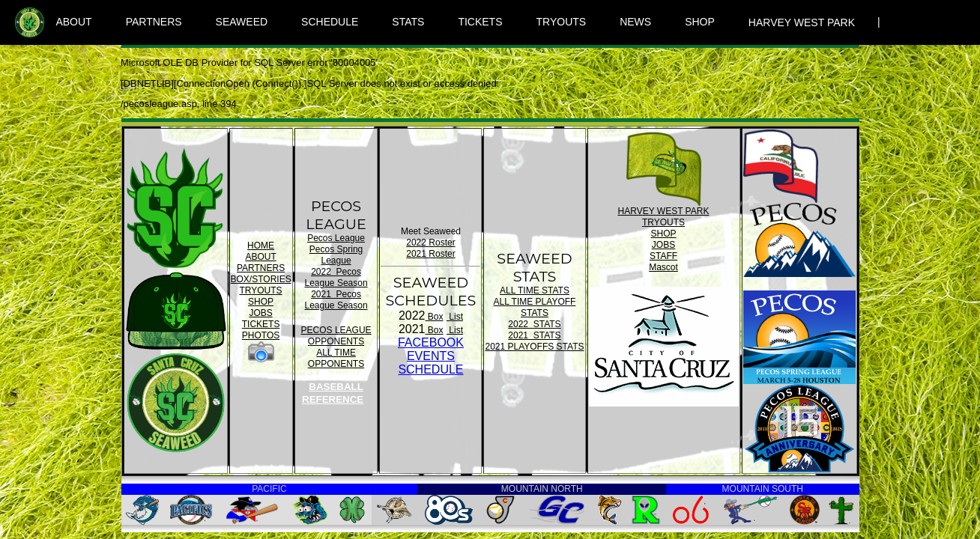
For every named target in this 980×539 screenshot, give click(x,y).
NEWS (635, 22)
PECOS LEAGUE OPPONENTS (336, 336)
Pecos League (336, 238)
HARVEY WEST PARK (802, 22)
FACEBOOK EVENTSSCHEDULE (431, 356)
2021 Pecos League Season (336, 300)
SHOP (700, 22)
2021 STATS (534, 335)
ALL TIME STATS (535, 290)
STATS (408, 22)
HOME (261, 246)
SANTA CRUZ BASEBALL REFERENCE (335, 387)
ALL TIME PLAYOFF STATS (535, 307)
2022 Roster (430, 243)
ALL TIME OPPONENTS (336, 358)
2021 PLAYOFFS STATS (534, 347)
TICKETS (480, 22)
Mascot (663, 267)
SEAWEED (242, 22)
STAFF (663, 256)
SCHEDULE (330, 22)
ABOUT (73, 22)
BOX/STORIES (261, 279)
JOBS (260, 313)
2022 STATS (534, 324)
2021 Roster (430, 254)
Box (435, 317)
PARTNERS (154, 22)
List (455, 317)
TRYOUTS (562, 22)
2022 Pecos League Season (336, 277)
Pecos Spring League (336, 255)
